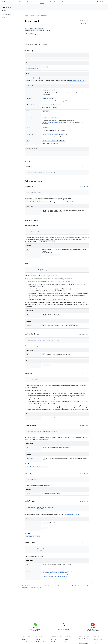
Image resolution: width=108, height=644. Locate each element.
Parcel (36, 78)
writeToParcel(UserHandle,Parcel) (53, 122)
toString (45, 128)
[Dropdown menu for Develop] (46, 2)
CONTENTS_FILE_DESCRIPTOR (47, 241)
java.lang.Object (29, 33)
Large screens (54, 639)
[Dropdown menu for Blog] (68, 2)
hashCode (45, 111)
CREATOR (45, 67)
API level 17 (87, 20)
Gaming (38, 639)
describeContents (48, 90)
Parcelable (46, 30)
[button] (10, 17)
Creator (28, 69)
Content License (64, 586)
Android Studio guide (84, 641)
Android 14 (68, 642)
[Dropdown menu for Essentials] (23, 2)
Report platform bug (98, 639)
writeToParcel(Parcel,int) (77, 81)
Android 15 (68, 639)
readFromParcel (47, 118)
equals (45, 98)
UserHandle (34, 69)
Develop (37, 16)
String (29, 128)
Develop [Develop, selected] (42, 2)
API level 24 (86, 334)
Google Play (53, 2)
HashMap (34, 387)
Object (33, 30)
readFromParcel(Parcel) (72, 515)
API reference (6, 7)
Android (24, 639)
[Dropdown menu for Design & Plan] (36, 2)
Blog (65, 2)
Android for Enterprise (27, 642)
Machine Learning (41, 642)
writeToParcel (47, 134)
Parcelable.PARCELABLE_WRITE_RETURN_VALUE (55, 573)
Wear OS (53, 642)
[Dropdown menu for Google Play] (58, 2)
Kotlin (83, 24)
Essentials (18, 2)
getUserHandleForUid (49, 105)
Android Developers (29, 16)
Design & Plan (30, 2)
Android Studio (101, 2)
